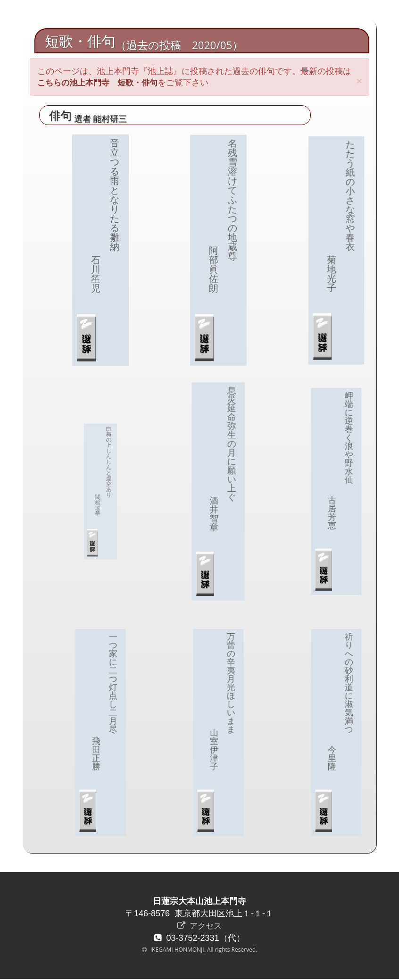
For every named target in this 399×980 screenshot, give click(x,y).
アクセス (199, 926)
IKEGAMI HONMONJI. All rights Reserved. (203, 951)
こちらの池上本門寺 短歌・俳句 (101, 83)
